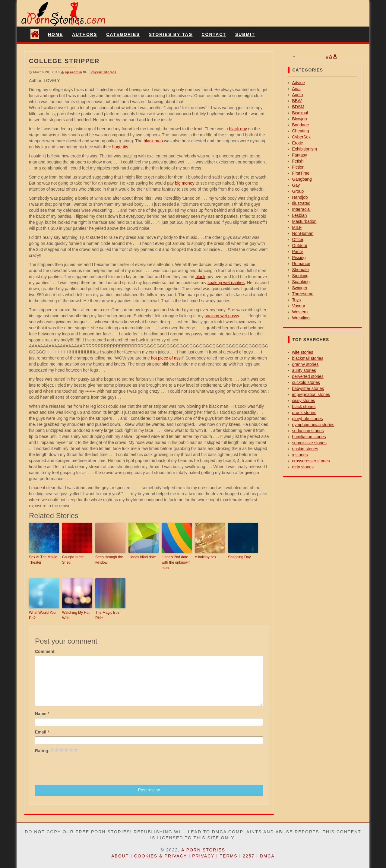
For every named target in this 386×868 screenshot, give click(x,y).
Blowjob (300, 119)
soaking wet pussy (222, 316)
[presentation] (81, 768)
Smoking (300, 276)
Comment (45, 651)
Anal (296, 89)
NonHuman (303, 233)
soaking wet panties (226, 283)
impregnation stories (311, 394)
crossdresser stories (311, 461)
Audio (298, 95)
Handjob (300, 197)
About (120, 856)
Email (42, 732)
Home (55, 34)
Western (300, 312)
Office (298, 239)
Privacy (203, 856)
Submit (245, 34)
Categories (123, 34)
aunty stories (304, 370)
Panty (298, 252)
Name (42, 714)
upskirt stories (305, 449)
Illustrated (301, 203)
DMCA (267, 856)
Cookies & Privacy (161, 856)
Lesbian (300, 215)
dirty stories (303, 467)
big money (185, 183)
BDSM (298, 107)
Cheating (301, 131)
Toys (297, 300)
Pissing (299, 258)
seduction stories (308, 431)
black (200, 277)
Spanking (301, 282)
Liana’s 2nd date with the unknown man (176, 562)
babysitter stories (308, 388)
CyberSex (301, 137)
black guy (238, 129)
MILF (297, 227)
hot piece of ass (166, 358)
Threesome (303, 294)
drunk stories (304, 413)
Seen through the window (109, 560)
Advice (299, 83)
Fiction (298, 167)
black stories (304, 407)
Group (298, 191)
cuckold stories (306, 382)
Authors (85, 34)
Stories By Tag (171, 34)
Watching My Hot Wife (76, 615)
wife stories (303, 352)
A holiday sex (206, 557)
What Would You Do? (42, 615)
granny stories (305, 364)
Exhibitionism (305, 149)
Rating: (42, 751)
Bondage (301, 125)
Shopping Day (239, 557)
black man (153, 141)
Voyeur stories (103, 72)
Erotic (298, 143)
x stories (300, 455)
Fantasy (300, 155)
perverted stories (308, 376)
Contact (214, 34)
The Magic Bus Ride (107, 615)
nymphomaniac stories (313, 425)
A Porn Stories (203, 850)
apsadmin (73, 72)
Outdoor (300, 246)
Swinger (300, 288)
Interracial (301, 209)
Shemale (301, 270)
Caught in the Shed (73, 560)
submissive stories (309, 443)
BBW (297, 101)
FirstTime (301, 173)
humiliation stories (309, 437)
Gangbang (302, 179)
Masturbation (304, 221)
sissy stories (304, 401)
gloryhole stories (308, 419)
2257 (249, 856)
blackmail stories (308, 358)
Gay (296, 185)
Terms (229, 856)
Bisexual (300, 113)
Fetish (298, 161)
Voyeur (299, 306)
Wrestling (301, 318)
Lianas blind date (142, 557)
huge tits (120, 147)
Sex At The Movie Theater (43, 560)
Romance (301, 264)
